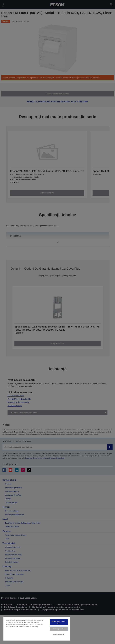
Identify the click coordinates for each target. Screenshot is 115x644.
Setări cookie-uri (59, 635)
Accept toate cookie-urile (59, 622)
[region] (37, 629)
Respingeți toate (59, 629)
